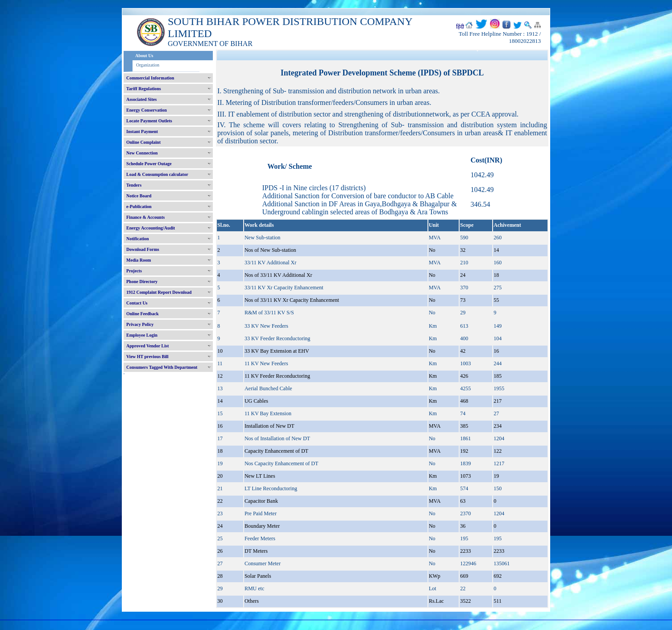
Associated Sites (141, 99)
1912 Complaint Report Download (159, 292)
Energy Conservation (147, 110)
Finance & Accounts (145, 217)
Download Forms (143, 249)
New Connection (142, 153)
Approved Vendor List (147, 346)
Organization (148, 65)
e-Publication (139, 207)
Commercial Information (150, 78)
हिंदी (460, 27)
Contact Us (137, 303)
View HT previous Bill (147, 357)
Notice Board (139, 196)
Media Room (139, 260)
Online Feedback (143, 314)
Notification (138, 239)
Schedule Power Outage (149, 164)
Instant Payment (142, 131)
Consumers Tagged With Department (162, 367)
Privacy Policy (140, 324)
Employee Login (142, 335)
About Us (144, 56)
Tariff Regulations (144, 89)
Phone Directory (142, 282)
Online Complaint (143, 142)
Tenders (134, 185)
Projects (134, 271)
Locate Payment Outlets (149, 121)
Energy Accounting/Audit (151, 228)
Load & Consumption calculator (157, 174)
